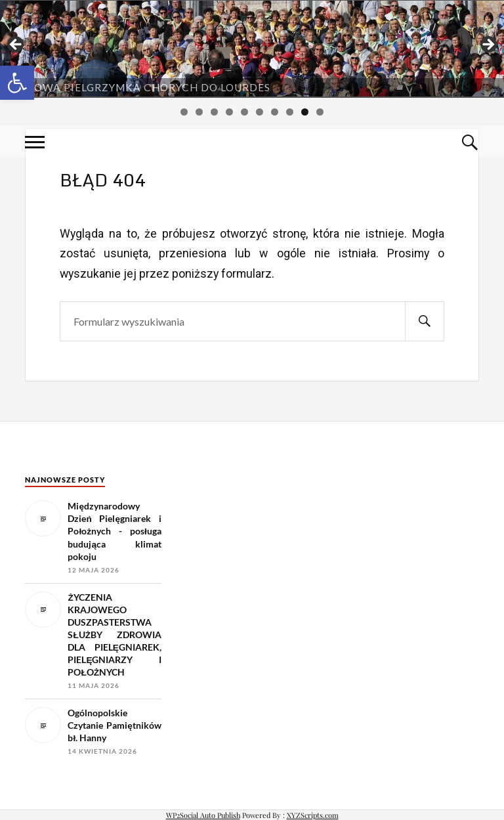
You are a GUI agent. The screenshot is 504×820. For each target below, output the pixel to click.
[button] (17, 83)
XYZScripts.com (313, 815)
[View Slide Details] (252, 49)
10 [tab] (320, 113)
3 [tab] (214, 112)
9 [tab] (305, 112)
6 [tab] (260, 112)
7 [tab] (275, 112)
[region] (252, 49)
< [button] (16, 45)
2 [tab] (199, 112)
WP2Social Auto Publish (203, 815)
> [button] (488, 45)
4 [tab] (229, 112)
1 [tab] (184, 112)
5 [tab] (244, 112)
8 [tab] (290, 112)
